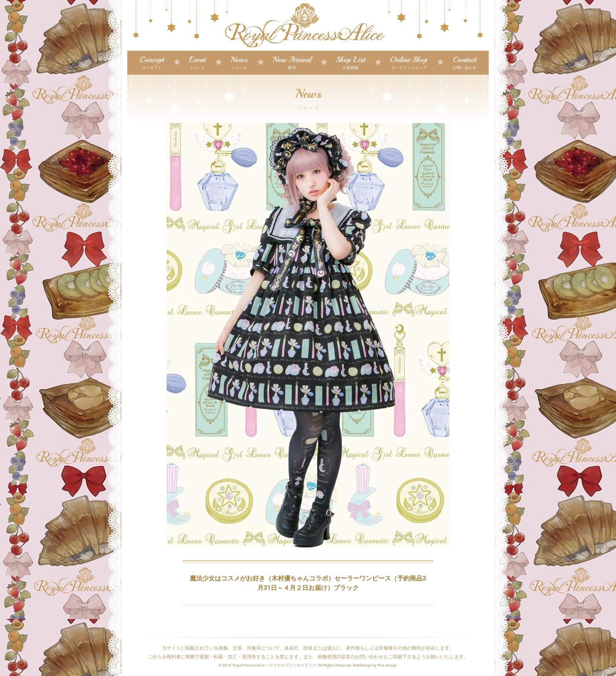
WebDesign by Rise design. (375, 665)
